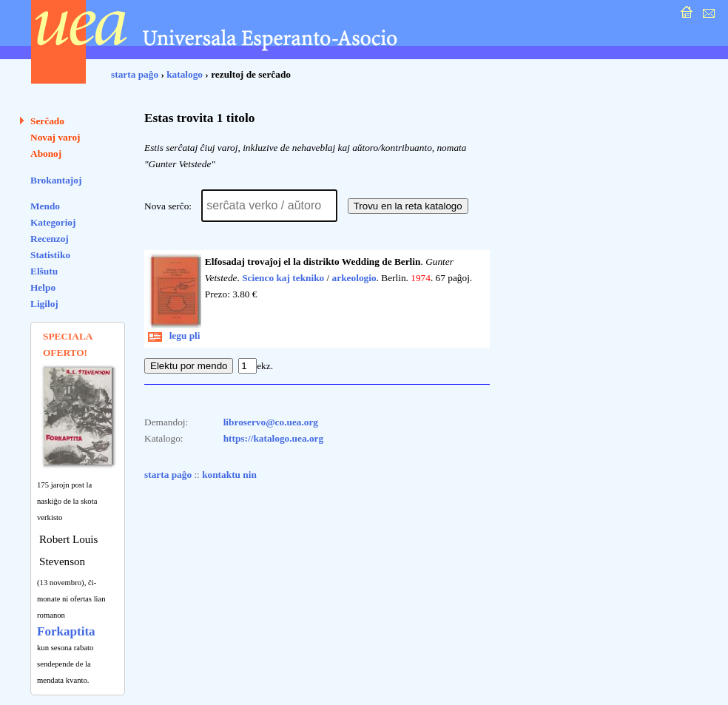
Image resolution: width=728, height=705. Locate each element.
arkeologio (354, 278)
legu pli (174, 335)
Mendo (45, 206)
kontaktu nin (229, 475)
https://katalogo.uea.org (274, 438)
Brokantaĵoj (56, 180)
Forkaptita (66, 631)
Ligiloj (44, 304)
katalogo (185, 74)
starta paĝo (135, 74)
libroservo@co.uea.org (271, 422)
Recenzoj (50, 239)
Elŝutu (44, 271)
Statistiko (50, 255)
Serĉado (47, 121)
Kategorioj (53, 222)
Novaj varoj (55, 137)
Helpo (43, 287)
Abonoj (46, 154)
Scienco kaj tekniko (283, 278)
